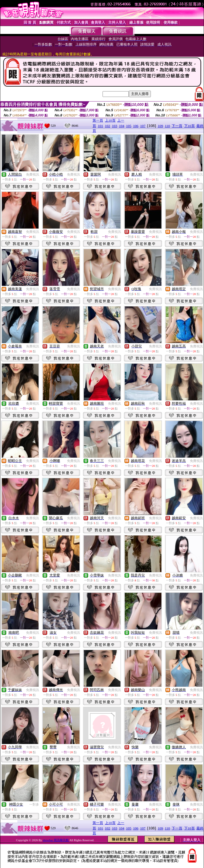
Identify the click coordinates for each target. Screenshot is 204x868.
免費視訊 (33, 175)
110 (168, 126)
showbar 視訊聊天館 (56, 840)
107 (143, 126)
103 (115, 126)
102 (108, 126)
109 (161, 126)
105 (129, 126)
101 (101, 126)
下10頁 (189, 126)
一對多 (34, 804)
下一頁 (177, 126)
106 (136, 126)
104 (122, 126)
